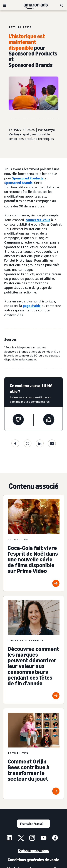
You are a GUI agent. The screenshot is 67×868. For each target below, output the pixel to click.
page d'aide (32, 306)
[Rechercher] (62, 5)
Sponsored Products (28, 178)
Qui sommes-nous (33, 850)
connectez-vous (38, 220)
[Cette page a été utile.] (49, 420)
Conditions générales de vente (33, 860)
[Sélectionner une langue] (33, 824)
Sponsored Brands (18, 183)
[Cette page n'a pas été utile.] (18, 420)
